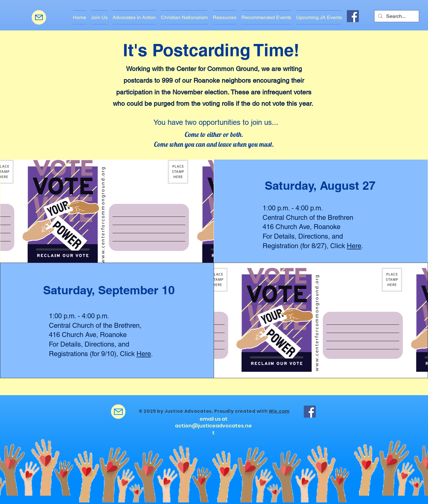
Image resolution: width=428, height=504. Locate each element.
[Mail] (39, 17)
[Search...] (396, 16)
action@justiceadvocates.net (213, 429)
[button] (134, 17)
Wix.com (279, 411)
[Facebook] (353, 16)
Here (354, 246)
